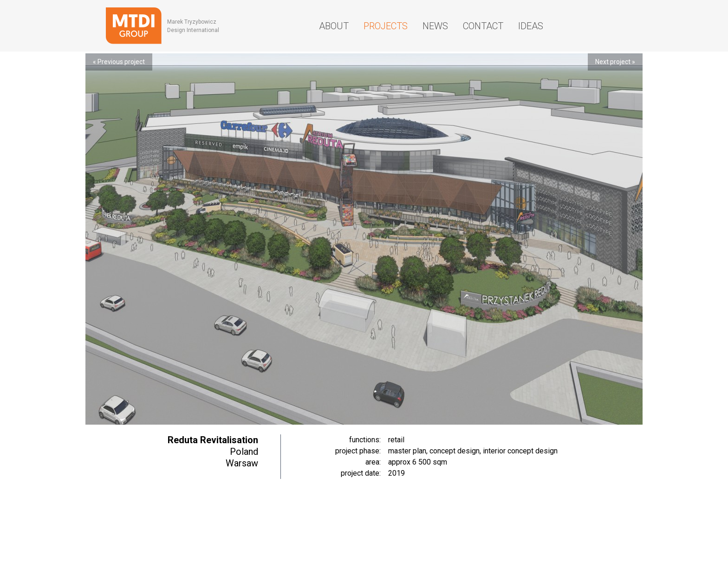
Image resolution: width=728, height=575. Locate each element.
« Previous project (119, 62)
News (435, 26)
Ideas (531, 26)
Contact (483, 26)
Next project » (615, 62)
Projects (386, 26)
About (334, 26)
